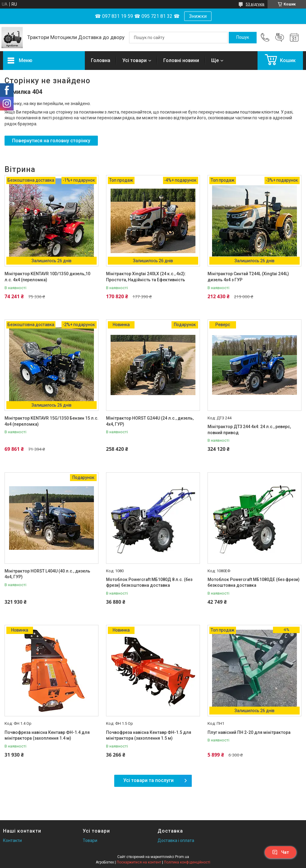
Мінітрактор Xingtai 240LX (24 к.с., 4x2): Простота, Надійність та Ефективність (146, 277)
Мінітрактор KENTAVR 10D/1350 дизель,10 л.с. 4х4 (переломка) (47, 277)
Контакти (12, 840)
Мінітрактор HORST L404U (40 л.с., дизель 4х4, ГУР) (47, 574)
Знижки (198, 16)
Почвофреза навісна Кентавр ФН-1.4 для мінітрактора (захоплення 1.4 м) (47, 735)
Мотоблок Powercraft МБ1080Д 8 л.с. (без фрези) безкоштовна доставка (149, 583)
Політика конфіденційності (187, 862)
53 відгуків (255, 4)
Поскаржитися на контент (139, 862)
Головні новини (181, 60)
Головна (101, 60)
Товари (90, 840)
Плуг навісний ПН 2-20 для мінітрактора (249, 732)
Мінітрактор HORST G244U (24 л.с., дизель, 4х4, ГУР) (150, 421)
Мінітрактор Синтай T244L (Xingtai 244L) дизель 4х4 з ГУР (248, 277)
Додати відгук (280, 38)
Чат (281, 852)
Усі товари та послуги (148, 780)
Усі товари (135, 60)
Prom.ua (182, 857)
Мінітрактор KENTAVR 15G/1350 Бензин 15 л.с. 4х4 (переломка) (52, 421)
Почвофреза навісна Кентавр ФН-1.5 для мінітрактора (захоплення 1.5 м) (149, 735)
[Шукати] (243, 38)
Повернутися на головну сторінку (51, 141)
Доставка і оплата (176, 840)
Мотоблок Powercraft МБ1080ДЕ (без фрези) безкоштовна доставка (254, 583)
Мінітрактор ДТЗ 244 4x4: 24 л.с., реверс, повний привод (249, 430)
